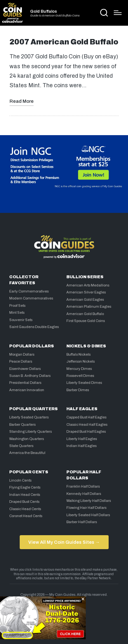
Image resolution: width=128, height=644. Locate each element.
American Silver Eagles (86, 292)
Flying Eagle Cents (25, 487)
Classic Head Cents (25, 509)
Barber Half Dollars (82, 522)
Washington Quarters (27, 439)
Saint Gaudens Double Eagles (34, 327)
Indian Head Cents (25, 495)
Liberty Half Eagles (82, 439)
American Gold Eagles (85, 299)
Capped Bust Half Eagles (86, 417)
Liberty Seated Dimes (84, 383)
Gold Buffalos (44, 12)
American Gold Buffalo (85, 314)
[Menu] (118, 13)
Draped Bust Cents (24, 502)
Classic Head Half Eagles (87, 424)
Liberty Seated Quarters (29, 417)
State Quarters (21, 446)
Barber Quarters (22, 424)
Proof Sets (17, 306)
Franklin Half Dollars (83, 486)
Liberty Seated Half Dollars (88, 515)
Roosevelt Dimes (80, 376)
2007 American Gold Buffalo (64, 42)
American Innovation (27, 390)
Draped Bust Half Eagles (86, 431)
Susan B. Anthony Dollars (30, 376)
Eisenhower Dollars (25, 369)
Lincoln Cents (20, 480)
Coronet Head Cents (26, 516)
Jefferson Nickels (81, 361)
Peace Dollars (21, 361)
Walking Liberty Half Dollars (89, 501)
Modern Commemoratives (31, 298)
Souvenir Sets (21, 320)
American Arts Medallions (88, 285)
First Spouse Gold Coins (86, 321)
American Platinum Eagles (89, 306)
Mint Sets (17, 312)
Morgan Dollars (22, 354)
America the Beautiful (27, 453)
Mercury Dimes (79, 369)
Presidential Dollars (25, 383)
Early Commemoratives (29, 291)
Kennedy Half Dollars (84, 494)
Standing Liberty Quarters (30, 431)
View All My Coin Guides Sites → (64, 542)
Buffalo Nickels (78, 354)
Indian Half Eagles (81, 446)
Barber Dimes (78, 390)
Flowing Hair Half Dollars (86, 508)
